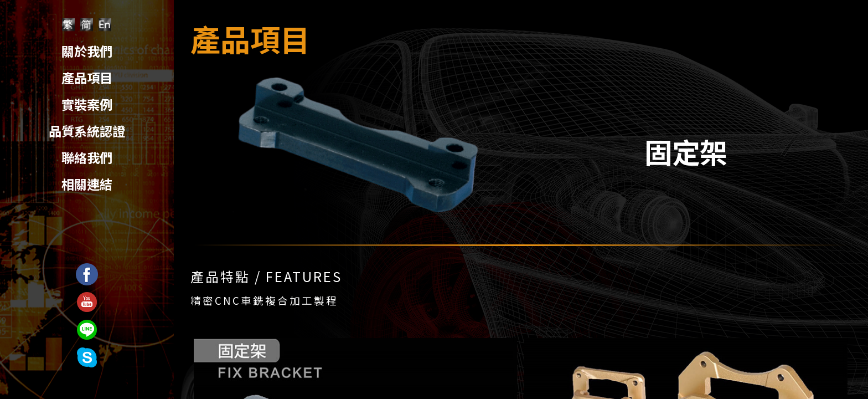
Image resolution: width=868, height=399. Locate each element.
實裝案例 (87, 104)
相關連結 (87, 184)
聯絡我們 (87, 157)
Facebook (87, 270)
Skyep (87, 354)
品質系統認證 (87, 131)
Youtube (87, 298)
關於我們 (87, 51)
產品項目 (87, 78)
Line (87, 326)
